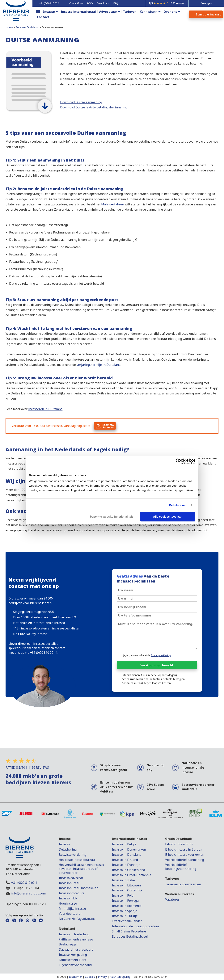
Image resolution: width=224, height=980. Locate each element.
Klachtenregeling (120, 977)
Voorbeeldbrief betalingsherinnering (181, 867)
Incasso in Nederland (74, 934)
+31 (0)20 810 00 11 (25, 883)
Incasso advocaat (71, 878)
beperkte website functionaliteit (111, 517)
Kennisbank (149, 12)
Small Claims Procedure (129, 931)
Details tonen (178, 505)
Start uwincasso (108, 426)
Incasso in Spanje (125, 911)
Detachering (68, 849)
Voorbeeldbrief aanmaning (185, 860)
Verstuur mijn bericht (157, 665)
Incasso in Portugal (126, 901)
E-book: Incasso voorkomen (185, 855)
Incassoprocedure (72, 893)
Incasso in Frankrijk (126, 865)
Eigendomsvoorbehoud (75, 965)
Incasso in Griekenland (128, 870)
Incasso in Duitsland (127, 855)
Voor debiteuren (71, 914)
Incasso (49, 12)
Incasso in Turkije (125, 916)
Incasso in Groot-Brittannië (132, 875)
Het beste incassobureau (77, 860)
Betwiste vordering (73, 855)
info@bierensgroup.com (28, 893)
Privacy (102, 977)
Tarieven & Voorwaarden (183, 884)
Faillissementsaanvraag (76, 939)
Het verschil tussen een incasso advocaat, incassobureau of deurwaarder (81, 869)
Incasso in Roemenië (127, 906)
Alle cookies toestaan (168, 517)
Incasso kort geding (73, 955)
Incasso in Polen (124, 895)
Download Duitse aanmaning (81, 102)
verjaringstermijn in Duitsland (99, 365)
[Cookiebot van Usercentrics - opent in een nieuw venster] (178, 461)
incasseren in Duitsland (45, 409)
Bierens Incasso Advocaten (150, 977)
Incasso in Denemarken (129, 849)
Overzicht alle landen (127, 921)
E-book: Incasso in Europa (184, 849)
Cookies (90, 977)
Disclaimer (75, 977)
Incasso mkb (68, 898)
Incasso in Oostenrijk (127, 890)
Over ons (170, 12)
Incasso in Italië (123, 880)
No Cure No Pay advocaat (77, 919)
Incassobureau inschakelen (79, 888)
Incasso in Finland (125, 860)
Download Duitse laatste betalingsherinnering (94, 107)
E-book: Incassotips (179, 844)
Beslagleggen (69, 944)
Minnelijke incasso (72, 909)
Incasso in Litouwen (126, 885)
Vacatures (172, 899)
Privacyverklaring (161, 655)
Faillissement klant (73, 960)
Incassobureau (70, 883)
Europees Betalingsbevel (130, 936)
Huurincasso (68, 903)
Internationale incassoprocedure (135, 926)
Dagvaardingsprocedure (76, 949)
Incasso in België (124, 844)
